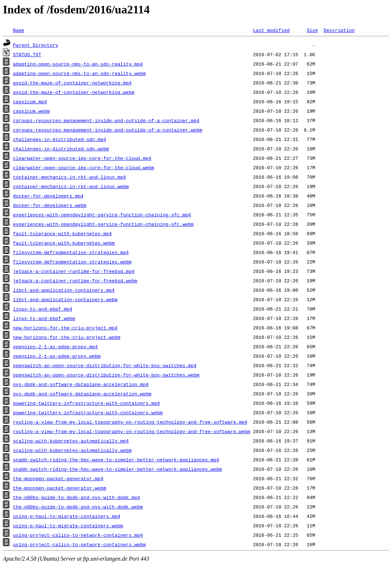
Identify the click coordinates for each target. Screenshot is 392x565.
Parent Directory (36, 45)
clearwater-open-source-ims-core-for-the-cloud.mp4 (82, 158)
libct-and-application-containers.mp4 (64, 290)
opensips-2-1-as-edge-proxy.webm (57, 356)
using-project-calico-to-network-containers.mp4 (78, 535)
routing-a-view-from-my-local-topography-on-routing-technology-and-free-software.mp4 (130, 422)
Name (19, 30)
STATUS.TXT (27, 54)
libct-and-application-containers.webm (65, 299)
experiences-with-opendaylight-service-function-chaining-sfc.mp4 (102, 215)
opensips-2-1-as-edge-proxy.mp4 (55, 346)
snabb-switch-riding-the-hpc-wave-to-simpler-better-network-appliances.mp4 (116, 460)
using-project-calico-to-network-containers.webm (79, 544)
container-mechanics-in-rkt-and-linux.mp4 (69, 177)
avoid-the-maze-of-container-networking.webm (74, 92)
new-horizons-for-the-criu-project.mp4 (65, 328)
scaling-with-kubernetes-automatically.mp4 (71, 441)
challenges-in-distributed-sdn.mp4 (60, 139)
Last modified (271, 30)
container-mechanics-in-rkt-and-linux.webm (71, 186)
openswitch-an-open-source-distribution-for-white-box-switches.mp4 (105, 365)
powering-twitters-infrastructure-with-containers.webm (88, 412)
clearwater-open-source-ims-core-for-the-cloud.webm (84, 167)
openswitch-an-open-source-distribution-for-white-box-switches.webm (106, 375)
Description (339, 30)
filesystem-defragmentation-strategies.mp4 (71, 252)
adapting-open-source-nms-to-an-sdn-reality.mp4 (78, 64)
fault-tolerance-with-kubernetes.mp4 (62, 233)
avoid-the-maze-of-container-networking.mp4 (72, 83)
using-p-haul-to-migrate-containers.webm (68, 525)
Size (312, 30)
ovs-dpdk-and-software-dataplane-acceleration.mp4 (81, 384)
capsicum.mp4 (30, 101)
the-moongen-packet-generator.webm (60, 488)
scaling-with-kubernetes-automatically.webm (72, 450)
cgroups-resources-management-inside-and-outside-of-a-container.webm (108, 130)
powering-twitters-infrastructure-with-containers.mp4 (87, 403)
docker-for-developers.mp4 (48, 196)
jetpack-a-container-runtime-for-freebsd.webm (75, 281)
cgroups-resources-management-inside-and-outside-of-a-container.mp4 (106, 120)
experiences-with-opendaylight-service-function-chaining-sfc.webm (103, 224)
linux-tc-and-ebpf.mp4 (43, 309)
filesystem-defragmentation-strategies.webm (72, 262)
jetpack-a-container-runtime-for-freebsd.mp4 (74, 271)
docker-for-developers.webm (50, 205)
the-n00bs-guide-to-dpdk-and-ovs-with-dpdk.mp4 (77, 497)
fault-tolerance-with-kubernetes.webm (64, 243)
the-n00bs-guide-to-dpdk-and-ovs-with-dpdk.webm (78, 507)
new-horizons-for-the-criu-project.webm (67, 337)
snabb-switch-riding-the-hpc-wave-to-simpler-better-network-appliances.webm (117, 469)
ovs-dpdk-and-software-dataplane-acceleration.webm (82, 394)
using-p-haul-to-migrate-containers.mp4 (67, 516)
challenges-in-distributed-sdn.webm (61, 149)
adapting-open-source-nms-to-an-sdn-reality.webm (79, 73)
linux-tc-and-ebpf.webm (44, 318)
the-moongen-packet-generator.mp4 (58, 478)
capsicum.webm (31, 111)
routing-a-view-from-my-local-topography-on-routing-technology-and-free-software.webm (132, 431)
